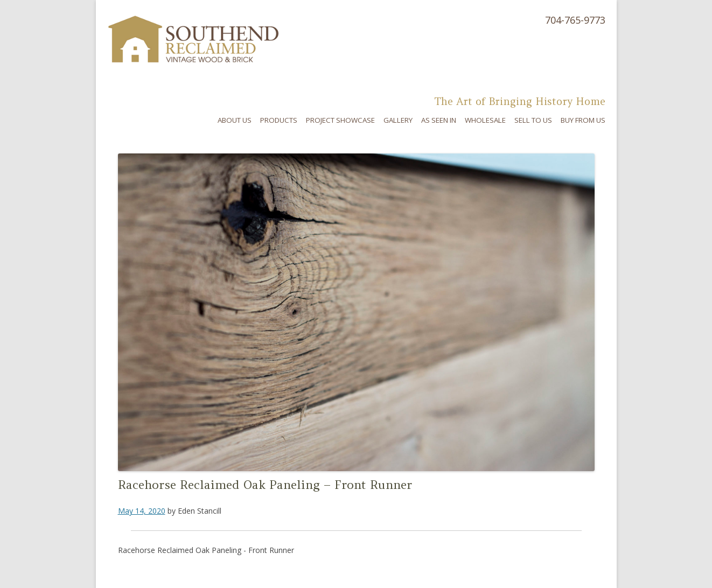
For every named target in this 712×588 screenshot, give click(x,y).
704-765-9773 (575, 20)
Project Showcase (340, 120)
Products (279, 120)
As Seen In (439, 120)
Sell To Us (533, 120)
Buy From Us (583, 120)
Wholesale (485, 120)
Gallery (398, 120)
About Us (235, 120)
